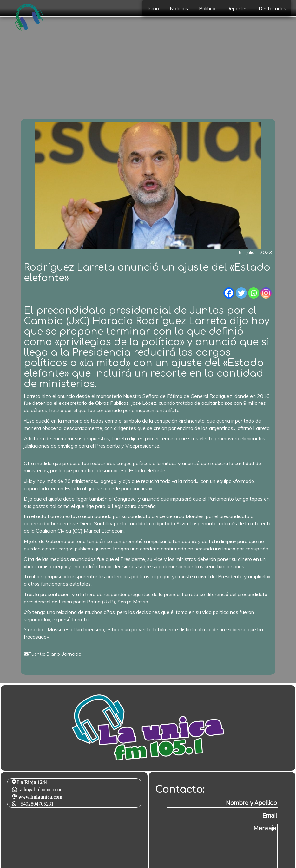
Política (207, 8)
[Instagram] (266, 293)
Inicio (153, 8)
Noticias (179, 8)
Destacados (272, 8)
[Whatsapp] (254, 293)
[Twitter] (241, 293)
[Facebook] (229, 293)
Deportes (237, 8)
